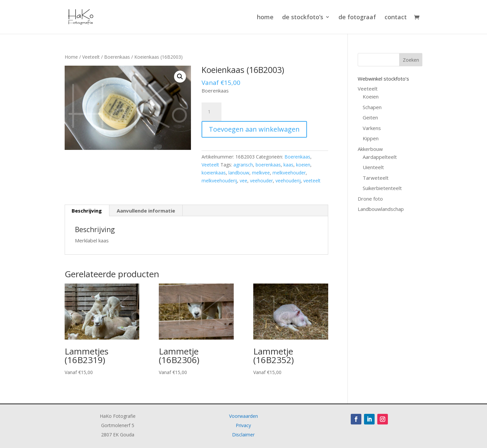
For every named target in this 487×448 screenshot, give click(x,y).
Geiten (370, 117)
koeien (303, 165)
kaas (288, 165)
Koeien (371, 96)
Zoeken (411, 60)
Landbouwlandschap (381, 209)
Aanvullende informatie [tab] (146, 211)
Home (71, 57)
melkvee (261, 173)
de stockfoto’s (303, 18)
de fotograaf (357, 18)
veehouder (261, 181)
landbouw (239, 173)
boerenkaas (268, 165)
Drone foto (370, 199)
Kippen (371, 138)
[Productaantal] (212, 112)
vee (243, 181)
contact (396, 18)
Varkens (372, 128)
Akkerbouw (370, 149)
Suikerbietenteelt (382, 188)
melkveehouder (289, 173)
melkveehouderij (219, 181)
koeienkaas (214, 173)
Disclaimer (243, 435)
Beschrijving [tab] (87, 211)
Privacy (243, 425)
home (265, 18)
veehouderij (288, 181)
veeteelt (312, 181)
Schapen (372, 107)
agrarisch (243, 165)
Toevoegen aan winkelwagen (254, 129)
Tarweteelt (376, 178)
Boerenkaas (117, 57)
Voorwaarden (243, 416)
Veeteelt (91, 57)
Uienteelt (373, 167)
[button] (180, 77)
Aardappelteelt (380, 157)
